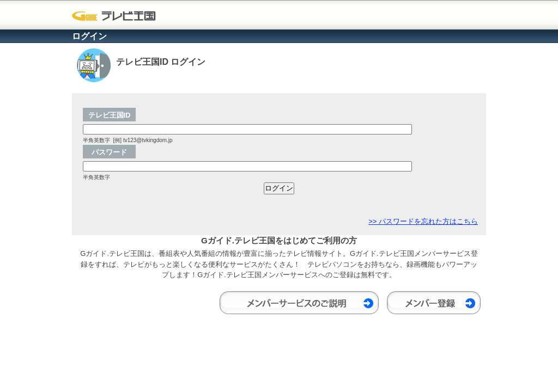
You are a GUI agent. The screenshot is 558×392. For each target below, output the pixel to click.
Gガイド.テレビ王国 (117, 16)
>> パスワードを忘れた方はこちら (423, 221)
